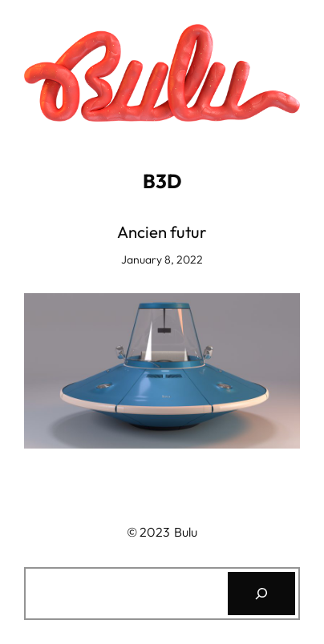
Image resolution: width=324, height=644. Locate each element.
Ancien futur (162, 232)
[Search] (261, 594)
